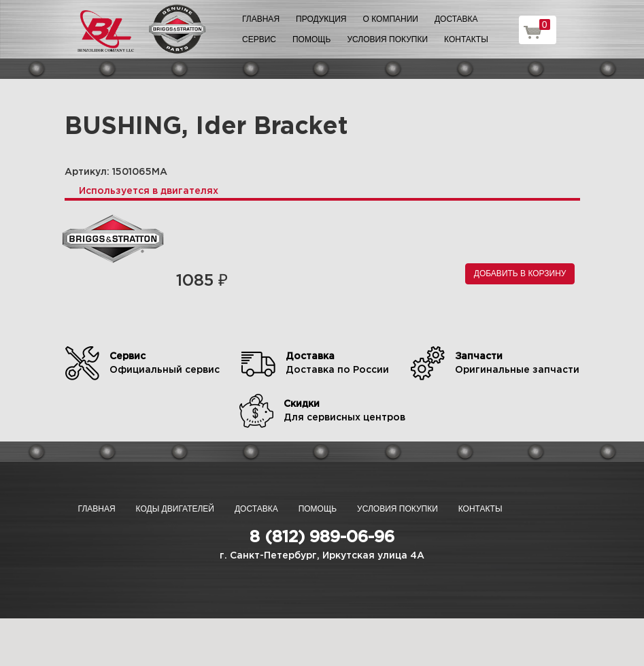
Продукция (321, 19)
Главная (261, 19)
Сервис (259, 39)
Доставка (456, 19)
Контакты (466, 39)
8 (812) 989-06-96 (322, 537)
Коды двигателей (175, 509)
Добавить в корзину (520, 273)
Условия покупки (387, 39)
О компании (391, 19)
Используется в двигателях (149, 191)
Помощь (311, 39)
